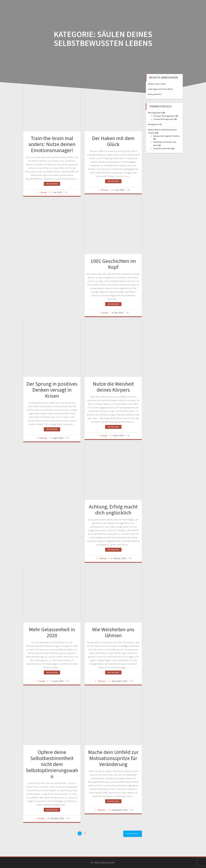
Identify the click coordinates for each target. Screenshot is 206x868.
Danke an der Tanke (157, 84)
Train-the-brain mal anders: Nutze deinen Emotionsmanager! (52, 144)
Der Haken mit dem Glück (113, 141)
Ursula (44, 192)
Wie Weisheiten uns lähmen (113, 632)
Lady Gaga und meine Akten (160, 89)
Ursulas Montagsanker (164, 119)
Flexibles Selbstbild (162, 148)
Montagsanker (155, 113)
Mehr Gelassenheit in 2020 (52, 632)
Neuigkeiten (153, 124)
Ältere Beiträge (133, 834)
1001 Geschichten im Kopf (113, 264)
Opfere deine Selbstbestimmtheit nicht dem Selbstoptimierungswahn (52, 764)
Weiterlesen (52, 184)
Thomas (104, 190)
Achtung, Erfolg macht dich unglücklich (113, 510)
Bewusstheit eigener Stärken (166, 136)
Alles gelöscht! (155, 94)
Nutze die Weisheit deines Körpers (113, 387)
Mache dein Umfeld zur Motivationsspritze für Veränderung (113, 758)
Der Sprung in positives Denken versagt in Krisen (52, 390)
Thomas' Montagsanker (164, 116)
